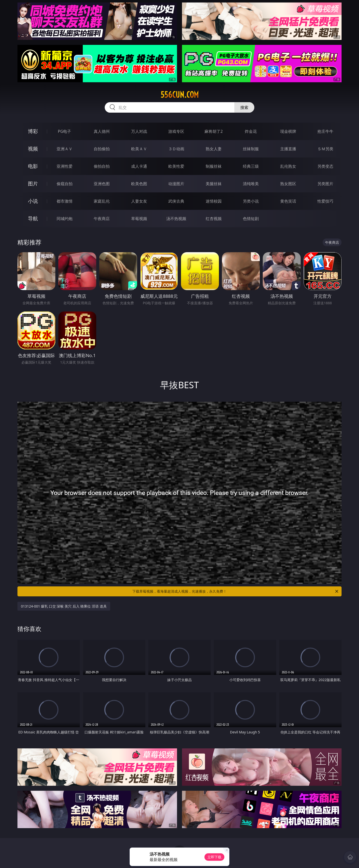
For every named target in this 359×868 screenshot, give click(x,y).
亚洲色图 (102, 184)
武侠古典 (176, 201)
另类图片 (325, 184)
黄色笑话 (288, 201)
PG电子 (64, 131)
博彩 (33, 131)
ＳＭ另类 (325, 149)
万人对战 (139, 131)
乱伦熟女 (288, 166)
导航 (33, 218)
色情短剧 (251, 219)
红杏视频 (214, 219)
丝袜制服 (251, 149)
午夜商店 (102, 219)
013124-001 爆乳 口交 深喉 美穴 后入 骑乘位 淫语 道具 (64, 606)
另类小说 (251, 201)
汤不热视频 (176, 219)
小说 (33, 201)
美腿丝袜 (214, 184)
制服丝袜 (214, 166)
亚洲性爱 (65, 166)
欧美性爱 (176, 166)
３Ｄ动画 (176, 149)
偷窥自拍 (65, 184)
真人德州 (102, 131)
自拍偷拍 (102, 149)
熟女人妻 (214, 149)
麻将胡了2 (214, 131)
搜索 (244, 107)
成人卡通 (139, 166)
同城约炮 (65, 219)
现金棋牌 (288, 131)
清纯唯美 (251, 184)
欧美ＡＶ (139, 149)
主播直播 (288, 149)
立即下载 (214, 857)
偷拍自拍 (102, 166)
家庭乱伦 (102, 201)
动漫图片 (176, 184)
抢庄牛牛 (325, 131)
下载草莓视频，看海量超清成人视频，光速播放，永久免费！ (236, 591)
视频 (33, 149)
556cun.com (180, 95)
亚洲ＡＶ (65, 149)
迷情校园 (214, 201)
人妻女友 (139, 201)
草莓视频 (139, 219)
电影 (33, 166)
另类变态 (325, 166)
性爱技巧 (325, 201)
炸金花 (251, 131)
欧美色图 (139, 184)
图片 (33, 184)
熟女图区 (288, 184)
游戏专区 (176, 131)
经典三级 (251, 166)
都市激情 (65, 201)
